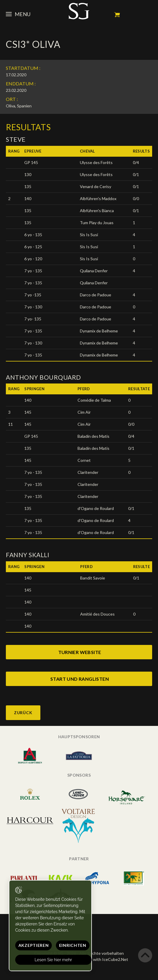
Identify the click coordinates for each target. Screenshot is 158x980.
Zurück (23, 713)
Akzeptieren (34, 945)
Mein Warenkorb (117, 15)
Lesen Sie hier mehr (54, 960)
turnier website (80, 652)
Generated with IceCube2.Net (100, 959)
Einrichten (73, 945)
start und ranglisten (80, 679)
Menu (18, 14)
